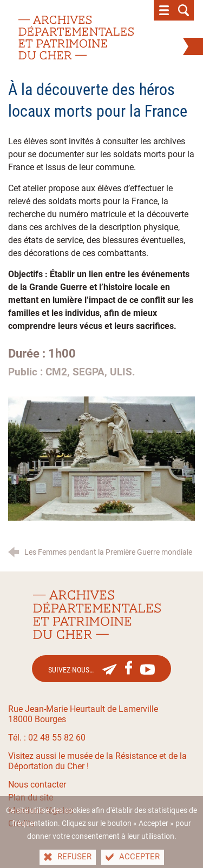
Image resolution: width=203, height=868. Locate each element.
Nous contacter (37, 785)
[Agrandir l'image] (101, 458)
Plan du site (31, 798)
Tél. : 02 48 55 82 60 (47, 738)
